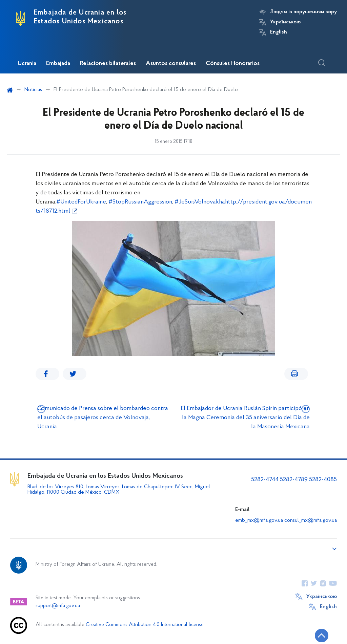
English (279, 32)
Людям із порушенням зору (303, 12)
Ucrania (27, 64)
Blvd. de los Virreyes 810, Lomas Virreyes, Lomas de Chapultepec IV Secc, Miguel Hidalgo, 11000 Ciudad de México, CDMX (119, 490)
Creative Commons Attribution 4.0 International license (145, 625)
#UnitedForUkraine (81, 202)
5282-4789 (294, 480)
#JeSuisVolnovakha (200, 202)
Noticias (33, 90)
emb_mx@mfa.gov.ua (259, 520)
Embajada (58, 64)
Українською (285, 22)
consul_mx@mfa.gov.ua (311, 520)
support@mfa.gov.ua (58, 606)
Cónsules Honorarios (233, 64)
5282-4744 (265, 480)
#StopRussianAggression (140, 202)
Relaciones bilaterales (108, 64)
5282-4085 (323, 480)
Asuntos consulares (171, 64)
